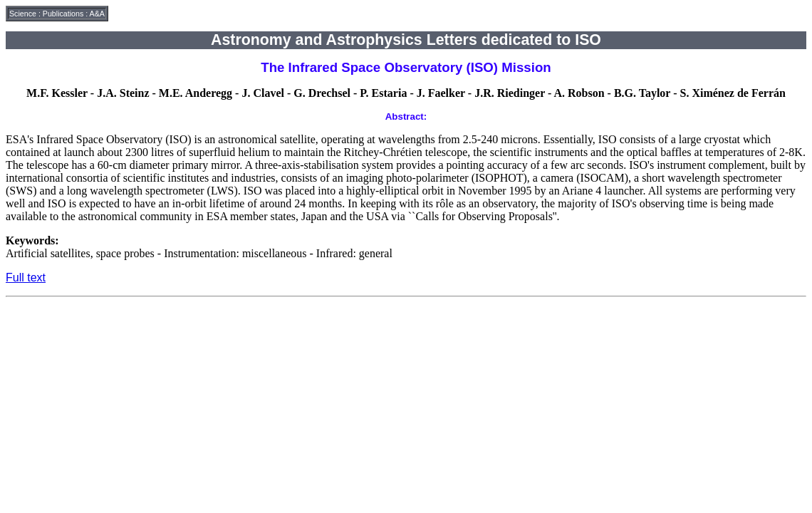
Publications (63, 14)
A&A (97, 14)
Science (23, 14)
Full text (26, 278)
